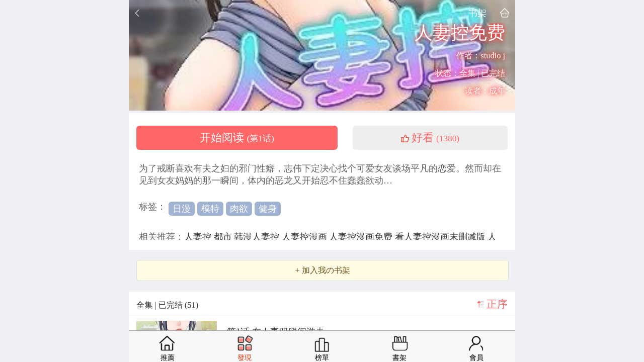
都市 (224, 237)
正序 (497, 304)
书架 (477, 13)
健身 (268, 209)
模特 (210, 209)
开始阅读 (237, 138)
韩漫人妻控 (258, 237)
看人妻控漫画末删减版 (441, 237)
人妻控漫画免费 (362, 237)
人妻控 (199, 237)
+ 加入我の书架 (322, 270)
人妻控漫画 (306, 237)
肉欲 (239, 209)
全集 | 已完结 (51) (167, 305)
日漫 (182, 209)
